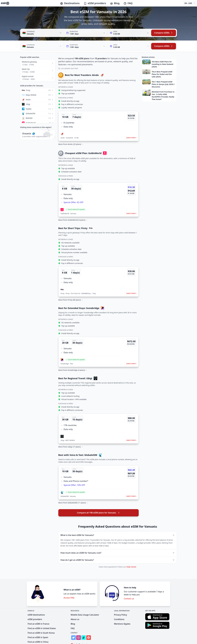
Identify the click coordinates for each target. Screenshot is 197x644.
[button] (98, 115)
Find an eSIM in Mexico (39, 635)
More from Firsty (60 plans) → (71, 288)
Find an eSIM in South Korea (41, 621)
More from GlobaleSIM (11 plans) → (73, 491)
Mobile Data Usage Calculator (85, 603)
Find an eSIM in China (38, 630)
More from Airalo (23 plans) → (71, 133)
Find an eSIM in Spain (38, 626)
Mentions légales (122, 612)
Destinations (70, 3)
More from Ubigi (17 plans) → (71, 435)
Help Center (131, 555)
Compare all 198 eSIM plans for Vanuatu (99, 501)
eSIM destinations (36, 603)
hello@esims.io (80, 633)
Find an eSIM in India (38, 639)
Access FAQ (69, 586)
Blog (115, 3)
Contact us (129, 587)
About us (75, 608)
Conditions (119, 608)
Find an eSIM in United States (42, 617)
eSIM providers (95, 3)
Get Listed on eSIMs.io (83, 637)
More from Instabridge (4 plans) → (73, 359)
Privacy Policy (120, 603)
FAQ (128, 3)
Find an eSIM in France (38, 612)
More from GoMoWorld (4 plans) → (73, 209)
